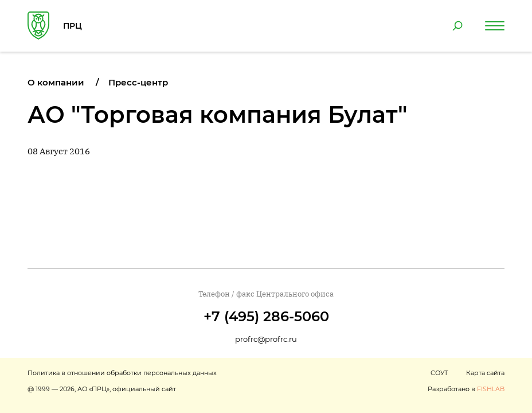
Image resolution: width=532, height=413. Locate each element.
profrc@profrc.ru (266, 339)
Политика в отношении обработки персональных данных (122, 373)
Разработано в (466, 389)
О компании (56, 82)
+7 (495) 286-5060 (266, 316)
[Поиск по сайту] (457, 26)
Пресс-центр (138, 82)
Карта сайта (485, 373)
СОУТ (439, 373)
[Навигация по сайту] (495, 26)
